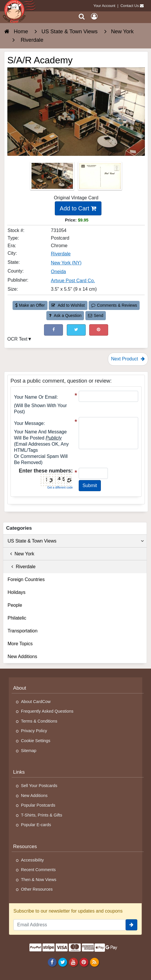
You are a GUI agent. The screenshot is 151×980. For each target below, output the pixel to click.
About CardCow (36, 702)
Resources (25, 846)
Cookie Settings (36, 741)
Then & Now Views (39, 880)
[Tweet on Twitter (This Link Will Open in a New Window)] (76, 330)
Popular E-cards (36, 825)
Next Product (128, 359)
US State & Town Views (76, 541)
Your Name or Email (35, 397)
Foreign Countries (26, 579)
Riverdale (22, 567)
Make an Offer (30, 305)
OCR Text (17, 339)
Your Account (105, 6)
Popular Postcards (38, 805)
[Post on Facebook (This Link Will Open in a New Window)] (53, 330)
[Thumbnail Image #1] (53, 178)
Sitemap (29, 751)
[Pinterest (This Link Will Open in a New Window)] (99, 330)
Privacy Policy (34, 731)
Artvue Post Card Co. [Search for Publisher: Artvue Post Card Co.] (73, 281)
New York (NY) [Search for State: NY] (66, 263)
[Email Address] (70, 925)
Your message (29, 423)
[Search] (82, 16)
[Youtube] (73, 962)
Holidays (16, 592)
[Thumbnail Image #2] (100, 178)
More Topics (20, 644)
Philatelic (17, 618)
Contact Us (130, 6)
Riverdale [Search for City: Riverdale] (61, 254)
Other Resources (37, 889)
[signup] (131, 925)
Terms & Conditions (39, 721)
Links (19, 772)
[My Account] (94, 16)
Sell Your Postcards (39, 786)
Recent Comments (38, 870)
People (15, 605)
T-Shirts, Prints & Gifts (42, 815)
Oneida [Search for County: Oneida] (59, 272)
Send (96, 315)
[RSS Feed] (94, 962)
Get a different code (60, 488)
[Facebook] (52, 962)
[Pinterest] (84, 962)
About (20, 688)
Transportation (23, 631)
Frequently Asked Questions (47, 711)
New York (21, 554)
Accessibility (32, 860)
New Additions (22, 656)
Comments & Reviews (114, 305)
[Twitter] (63, 962)
